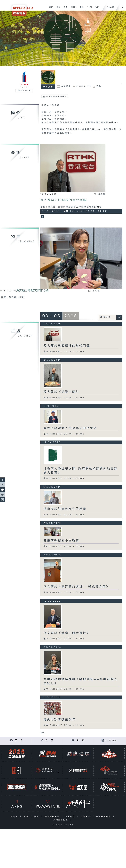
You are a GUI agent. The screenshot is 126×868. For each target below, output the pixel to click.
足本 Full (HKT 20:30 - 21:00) (64, 352)
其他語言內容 (61, 820)
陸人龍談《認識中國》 (61, 392)
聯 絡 (81, 740)
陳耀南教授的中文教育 (61, 541)
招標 (37, 817)
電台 (58, 8)
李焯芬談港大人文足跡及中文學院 (70, 428)
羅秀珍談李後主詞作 (60, 720)
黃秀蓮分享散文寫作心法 (32, 290)
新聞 (65, 8)
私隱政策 (86, 817)
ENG (109, 7)
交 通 (19, 740)
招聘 (27, 817)
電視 (50, 8)
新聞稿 (15, 817)
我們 (96, 8)
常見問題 (71, 817)
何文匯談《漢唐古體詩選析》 (67, 633)
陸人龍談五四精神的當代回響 (64, 200)
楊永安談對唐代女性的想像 (65, 509)
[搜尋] (122, 6)
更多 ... (43, 733)
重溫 (81, 8)
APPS (89, 8)
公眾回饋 (112, 741)
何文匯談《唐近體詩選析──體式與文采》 (77, 587)
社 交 (50, 740)
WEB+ (73, 8)
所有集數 (48, 87)
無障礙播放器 (104, 817)
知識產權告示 (53, 817)
